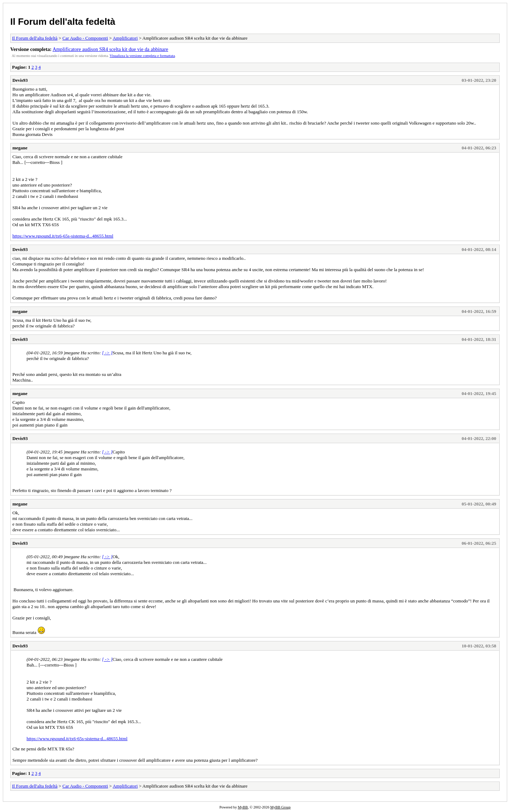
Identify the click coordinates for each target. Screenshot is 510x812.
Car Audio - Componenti (85, 38)
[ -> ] (107, 353)
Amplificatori (125, 38)
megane (20, 148)
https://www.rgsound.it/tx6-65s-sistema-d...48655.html (63, 236)
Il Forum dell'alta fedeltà (63, 22)
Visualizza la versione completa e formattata (142, 56)
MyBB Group (280, 807)
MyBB (243, 807)
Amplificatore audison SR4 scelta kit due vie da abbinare (110, 49)
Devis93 (20, 80)
